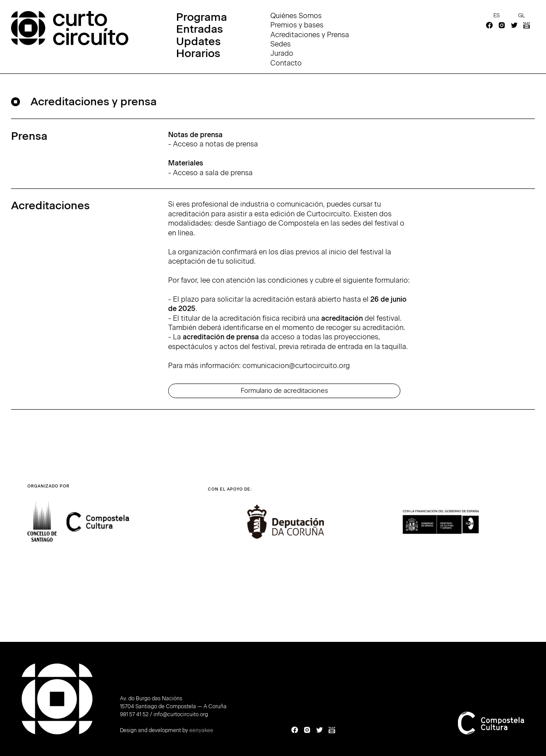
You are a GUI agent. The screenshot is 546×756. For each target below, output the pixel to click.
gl (521, 15)
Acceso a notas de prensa (215, 144)
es (496, 15)
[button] (501, 531)
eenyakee (201, 730)
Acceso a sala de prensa (213, 173)
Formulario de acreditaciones (284, 391)
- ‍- (213, 154)
